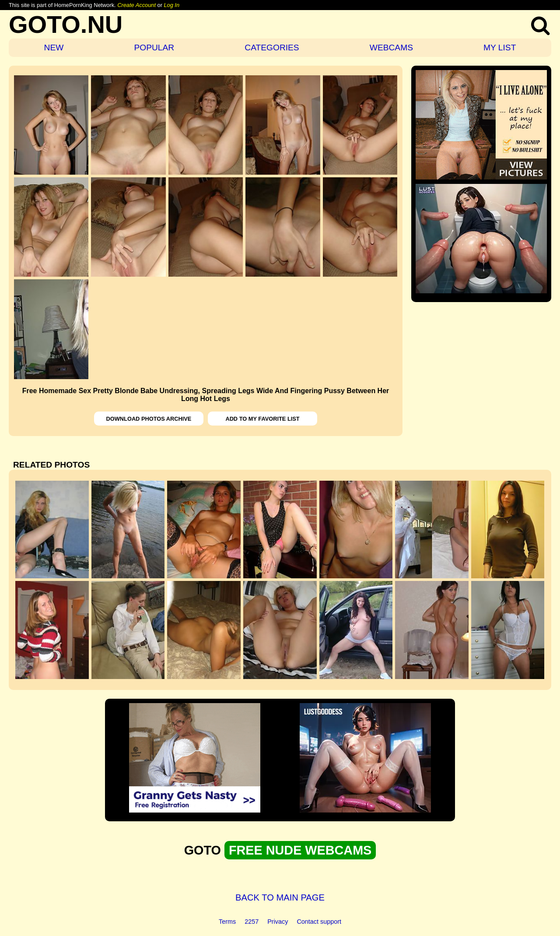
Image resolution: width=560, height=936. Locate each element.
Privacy (278, 922)
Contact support (319, 922)
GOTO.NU (66, 24)
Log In (171, 5)
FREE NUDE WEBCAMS (300, 850)
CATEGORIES (272, 48)
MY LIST (500, 48)
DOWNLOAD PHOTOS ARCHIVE (149, 419)
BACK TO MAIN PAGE (280, 897)
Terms (227, 922)
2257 (252, 922)
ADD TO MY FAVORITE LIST (262, 419)
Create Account (136, 5)
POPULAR (154, 48)
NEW (54, 48)
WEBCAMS (391, 48)
